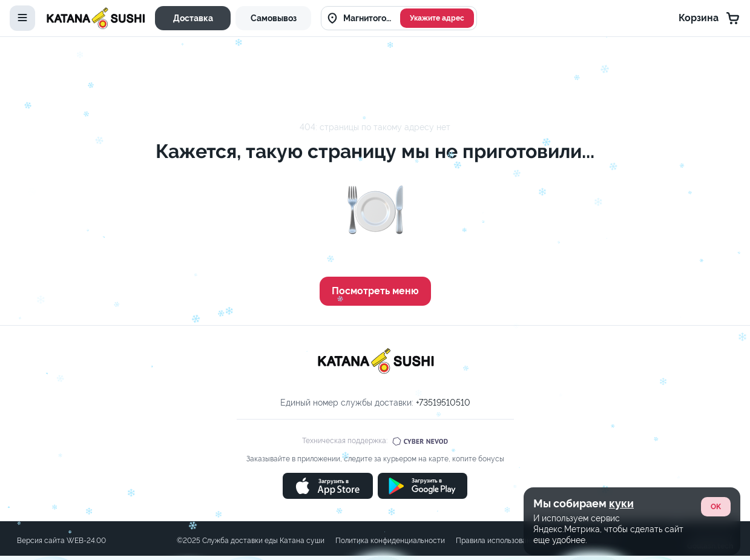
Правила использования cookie (509, 541)
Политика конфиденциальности (390, 541)
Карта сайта (595, 541)
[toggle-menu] (22, 18)
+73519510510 (443, 403)
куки (621, 362)
